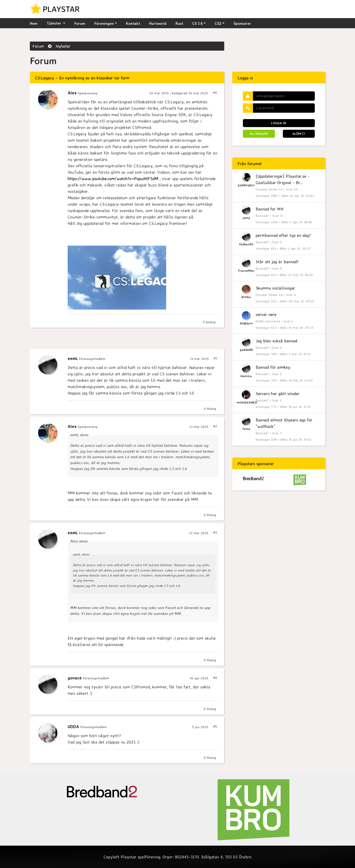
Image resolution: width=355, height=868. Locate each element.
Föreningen (104, 23)
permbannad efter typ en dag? (283, 235)
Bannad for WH (270, 209)
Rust (179, 23)
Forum (80, 23)
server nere (266, 314)
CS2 (218, 23)
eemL (73, 358)
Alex (73, 93)
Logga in (279, 123)
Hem (34, 23)
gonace (75, 678)
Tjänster (54, 23)
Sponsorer (242, 23)
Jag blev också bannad (276, 341)
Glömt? (299, 134)
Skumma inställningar (275, 288)
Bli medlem (259, 134)
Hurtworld (158, 23)
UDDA (74, 727)
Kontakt (133, 23)
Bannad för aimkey (273, 367)
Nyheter (63, 46)
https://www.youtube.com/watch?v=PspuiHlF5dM (113, 179)
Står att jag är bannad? (277, 262)
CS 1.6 (197, 23)
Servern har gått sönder (278, 394)
